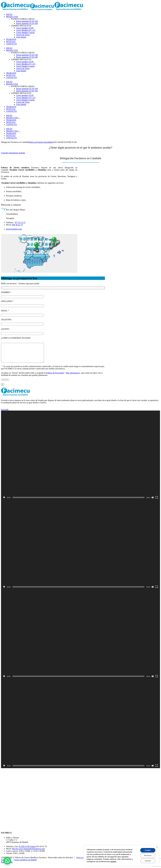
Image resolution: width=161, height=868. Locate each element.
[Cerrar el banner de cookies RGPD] (157, 847)
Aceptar (148, 850)
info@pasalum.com (14, 229)
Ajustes (148, 861)
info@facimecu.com (37, 852)
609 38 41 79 (17, 225)
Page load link (7, 866)
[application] (80, 459)
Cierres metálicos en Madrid (25, 864)
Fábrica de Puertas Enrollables (41, 142)
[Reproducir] (4, 501)
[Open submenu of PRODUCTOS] (19, 118)
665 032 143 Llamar (20, 852)
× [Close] (3, 388)
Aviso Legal (81, 861)
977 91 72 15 (20, 223)
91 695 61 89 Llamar (28, 850)
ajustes (113, 861)
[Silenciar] (153, 501)
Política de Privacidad (55, 377)
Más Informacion (73, 377)
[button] (7, 861)
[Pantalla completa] (157, 501)
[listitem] (36, 248)
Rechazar (148, 855)
